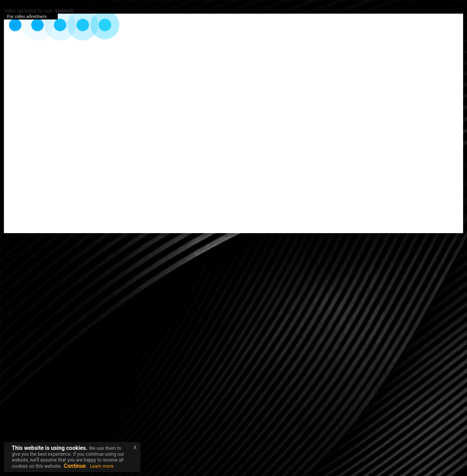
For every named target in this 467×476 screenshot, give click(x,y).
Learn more (102, 466)
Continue (75, 466)
